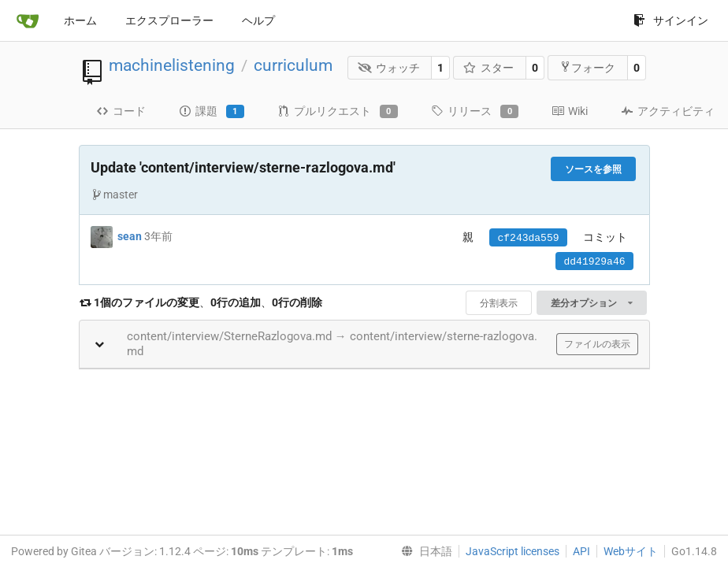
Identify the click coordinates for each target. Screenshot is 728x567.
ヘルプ (258, 20)
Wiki (570, 111)
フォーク (587, 67)
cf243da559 (528, 238)
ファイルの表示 (597, 344)
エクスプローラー (169, 20)
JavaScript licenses (513, 551)
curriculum (293, 65)
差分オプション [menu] (591, 303)
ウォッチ (389, 68)
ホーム (80, 20)
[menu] (423, 551)
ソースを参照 (593, 169)
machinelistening (172, 65)
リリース (475, 112)
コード (121, 111)
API (581, 551)
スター (489, 68)
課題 (212, 112)
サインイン (671, 20)
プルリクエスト (338, 112)
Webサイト (631, 551)
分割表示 (499, 303)
